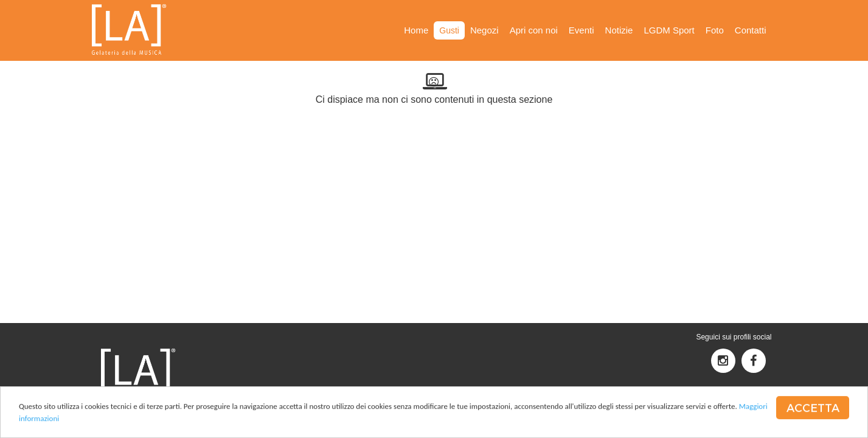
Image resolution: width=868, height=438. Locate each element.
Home (416, 30)
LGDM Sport (669, 30)
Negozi (484, 30)
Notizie (619, 30)
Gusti (449, 30)
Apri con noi (534, 30)
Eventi (582, 30)
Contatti (751, 30)
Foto (715, 30)
